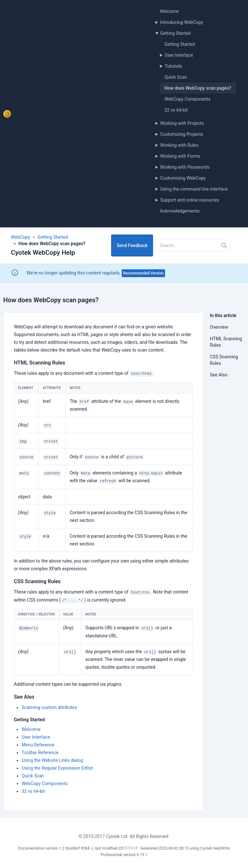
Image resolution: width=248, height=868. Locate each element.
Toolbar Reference (40, 753)
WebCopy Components (187, 99)
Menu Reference (38, 745)
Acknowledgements (180, 211)
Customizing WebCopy (183, 178)
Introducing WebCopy (182, 22)
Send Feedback (132, 245)
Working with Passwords (185, 167)
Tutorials (173, 66)
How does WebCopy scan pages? (198, 88)
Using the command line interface (194, 189)
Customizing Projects (182, 134)
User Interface (179, 55)
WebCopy (21, 237)
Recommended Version (144, 273)
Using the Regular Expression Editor (57, 768)
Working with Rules (179, 145)
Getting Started (175, 33)
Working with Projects (182, 123)
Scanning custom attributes (49, 707)
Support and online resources (190, 200)
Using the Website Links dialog (52, 760)
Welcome (169, 11)
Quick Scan (176, 77)
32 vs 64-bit (176, 110)
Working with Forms (180, 156)
